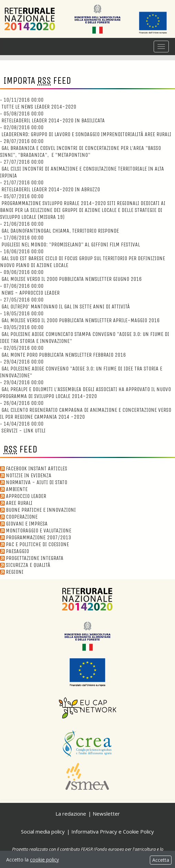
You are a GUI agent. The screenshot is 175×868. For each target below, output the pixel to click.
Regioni (12, 572)
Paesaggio (14, 551)
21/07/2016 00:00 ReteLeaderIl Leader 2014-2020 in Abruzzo (50, 186)
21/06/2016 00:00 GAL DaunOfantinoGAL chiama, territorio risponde (59, 227)
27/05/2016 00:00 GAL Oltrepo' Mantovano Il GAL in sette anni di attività (65, 303)
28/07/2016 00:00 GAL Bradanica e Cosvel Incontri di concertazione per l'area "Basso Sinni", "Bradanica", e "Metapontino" (80, 148)
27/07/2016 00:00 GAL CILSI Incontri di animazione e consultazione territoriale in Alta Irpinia (82, 169)
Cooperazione (19, 517)
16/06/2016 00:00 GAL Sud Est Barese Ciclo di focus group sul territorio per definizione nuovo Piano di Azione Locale (83, 258)
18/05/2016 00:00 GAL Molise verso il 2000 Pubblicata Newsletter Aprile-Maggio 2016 (80, 317)
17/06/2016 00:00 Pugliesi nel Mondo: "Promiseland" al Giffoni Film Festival (70, 241)
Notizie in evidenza (26, 475)
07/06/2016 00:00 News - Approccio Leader (30, 289)
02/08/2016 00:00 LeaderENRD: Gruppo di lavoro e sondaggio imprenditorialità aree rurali (86, 131)
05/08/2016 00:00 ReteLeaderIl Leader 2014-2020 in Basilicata (52, 117)
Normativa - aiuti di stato (34, 482)
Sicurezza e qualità (25, 565)
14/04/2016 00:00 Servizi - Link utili (23, 427)
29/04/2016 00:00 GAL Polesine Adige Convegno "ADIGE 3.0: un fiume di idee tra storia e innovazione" (81, 369)
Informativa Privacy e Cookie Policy (113, 831)
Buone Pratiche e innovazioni (38, 510)
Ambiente (14, 489)
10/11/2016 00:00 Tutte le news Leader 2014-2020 (38, 103)
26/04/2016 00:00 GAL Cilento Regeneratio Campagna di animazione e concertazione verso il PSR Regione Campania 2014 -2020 (86, 410)
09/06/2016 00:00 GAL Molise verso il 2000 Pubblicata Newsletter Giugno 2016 (71, 275)
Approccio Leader (23, 496)
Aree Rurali (16, 503)
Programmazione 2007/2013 (35, 537)
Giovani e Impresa (24, 524)
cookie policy (44, 860)
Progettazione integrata (32, 558)
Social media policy (43, 831)
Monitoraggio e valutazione (36, 530)
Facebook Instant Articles (34, 468)
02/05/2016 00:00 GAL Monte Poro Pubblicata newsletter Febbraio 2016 (63, 351)
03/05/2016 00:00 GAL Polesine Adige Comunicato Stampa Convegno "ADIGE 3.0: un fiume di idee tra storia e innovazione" (85, 334)
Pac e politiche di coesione (34, 544)
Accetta (161, 860)
